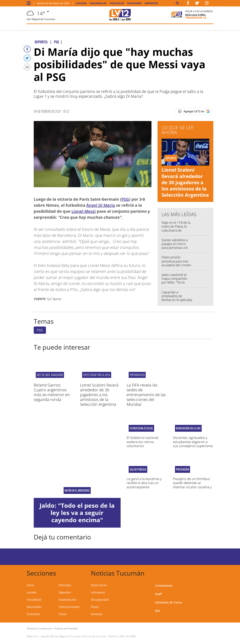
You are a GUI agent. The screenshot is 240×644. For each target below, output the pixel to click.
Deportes (151, 3)
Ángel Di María (101, 205)
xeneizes (97, 614)
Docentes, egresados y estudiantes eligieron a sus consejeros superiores (193, 442)
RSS (158, 611)
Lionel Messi (84, 211)
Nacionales (98, 3)
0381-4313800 (128, 636)
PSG (125, 199)
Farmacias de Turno (169, 602)
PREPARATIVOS (137, 375)
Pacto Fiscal (99, 585)
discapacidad (100, 600)
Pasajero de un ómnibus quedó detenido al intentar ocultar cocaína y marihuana (192, 485)
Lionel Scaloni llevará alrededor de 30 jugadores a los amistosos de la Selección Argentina (185, 182)
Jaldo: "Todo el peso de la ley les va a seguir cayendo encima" (77, 513)
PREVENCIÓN (183, 469)
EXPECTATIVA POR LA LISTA (97, 375)
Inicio (30, 585)
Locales (81, 3)
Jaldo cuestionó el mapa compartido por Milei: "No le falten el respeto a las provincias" (177, 282)
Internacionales (69, 607)
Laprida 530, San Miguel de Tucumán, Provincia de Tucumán (73, 636)
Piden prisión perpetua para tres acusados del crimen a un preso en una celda (176, 265)
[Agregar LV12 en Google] (194, 111)
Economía (134, 3)
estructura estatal (141, 428)
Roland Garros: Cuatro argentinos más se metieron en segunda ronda (52, 392)
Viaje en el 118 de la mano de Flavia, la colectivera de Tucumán (176, 228)
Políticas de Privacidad (66, 628)
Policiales (117, 3)
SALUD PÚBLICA (138, 469)
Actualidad (34, 600)
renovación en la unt (188, 428)
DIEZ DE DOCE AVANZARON (50, 375)
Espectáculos (68, 600)
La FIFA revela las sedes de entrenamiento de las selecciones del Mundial (146, 395)
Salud (63, 614)
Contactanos (164, 586)
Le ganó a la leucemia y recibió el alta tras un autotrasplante (144, 483)
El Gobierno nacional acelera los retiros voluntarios (142, 442)
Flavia (95, 607)
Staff (158, 594)
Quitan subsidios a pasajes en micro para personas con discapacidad (175, 246)
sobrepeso (98, 592)
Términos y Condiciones (39, 628)
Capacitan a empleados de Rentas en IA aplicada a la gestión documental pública (177, 300)
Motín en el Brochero (77, 490)
